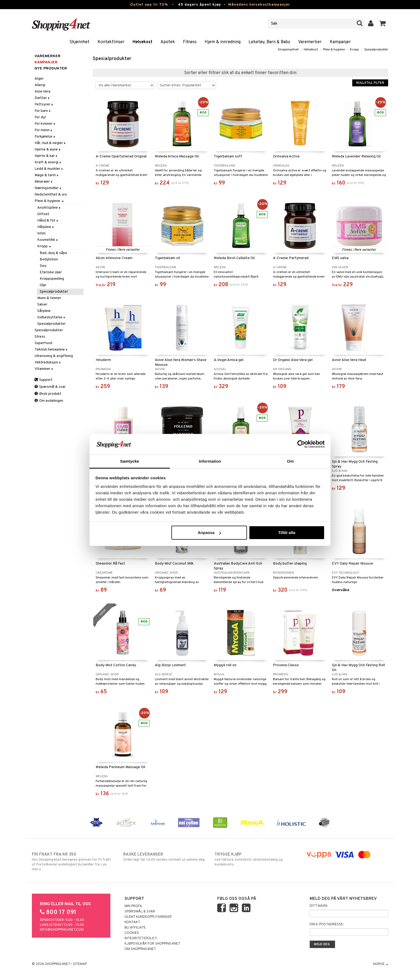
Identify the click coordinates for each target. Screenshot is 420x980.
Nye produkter (51, 69)
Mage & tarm (47, 175)
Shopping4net (288, 50)
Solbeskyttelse (52, 317)
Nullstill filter (370, 83)
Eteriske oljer (51, 272)
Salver (42, 305)
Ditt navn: (319, 906)
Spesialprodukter (376, 50)
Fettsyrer (44, 104)
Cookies (132, 933)
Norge (381, 964)
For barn (43, 111)
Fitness (190, 42)
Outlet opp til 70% (149, 5)
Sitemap (80, 964)
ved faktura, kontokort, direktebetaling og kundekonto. (256, 859)
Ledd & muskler (49, 169)
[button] (383, 24)
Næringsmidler (48, 188)
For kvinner (45, 124)
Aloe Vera (42, 92)
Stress (40, 337)
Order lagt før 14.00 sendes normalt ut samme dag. (164, 857)
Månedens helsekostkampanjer (259, 5)
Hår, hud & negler (50, 143)
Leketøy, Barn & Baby (269, 42)
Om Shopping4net (140, 949)
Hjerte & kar (46, 156)
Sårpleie (44, 311)
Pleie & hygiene (334, 50)
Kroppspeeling (52, 279)
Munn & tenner (49, 298)
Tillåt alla (287, 533)
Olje (43, 285)
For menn (44, 130)
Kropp (354, 50)
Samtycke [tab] (130, 461)
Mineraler (44, 182)
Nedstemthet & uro (51, 195)
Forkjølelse (45, 137)
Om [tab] (290, 461)
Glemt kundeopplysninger (148, 917)
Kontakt (132, 922)
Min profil (134, 906)
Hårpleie (46, 227)
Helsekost (142, 42)
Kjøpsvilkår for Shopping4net (152, 944)
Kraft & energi (48, 162)
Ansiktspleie (49, 208)
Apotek (168, 42)
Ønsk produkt (48, 394)
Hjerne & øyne (48, 150)
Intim (41, 233)
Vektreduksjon (48, 362)
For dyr (40, 117)
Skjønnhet (79, 42)
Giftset (43, 214)
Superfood (43, 343)
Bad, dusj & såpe (53, 253)
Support (44, 380)
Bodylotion (49, 259)
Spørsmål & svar (50, 387)
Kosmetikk (48, 240)
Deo (43, 266)
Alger (39, 79)
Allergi (40, 85)
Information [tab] (210, 461)
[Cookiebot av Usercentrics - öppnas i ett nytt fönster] (301, 444)
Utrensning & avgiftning (54, 356)
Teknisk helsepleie (51, 350)
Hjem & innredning (223, 42)
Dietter (42, 98)
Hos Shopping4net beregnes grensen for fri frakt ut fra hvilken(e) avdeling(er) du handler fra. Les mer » (73, 862)
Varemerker (310, 42)
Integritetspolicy (141, 938)
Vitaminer (44, 369)
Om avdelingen (49, 401)
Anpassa (209, 533)
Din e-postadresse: (327, 924)
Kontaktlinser (111, 42)
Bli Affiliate (135, 928)
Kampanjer (340, 42)
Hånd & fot (48, 221)
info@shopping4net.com (62, 930)
